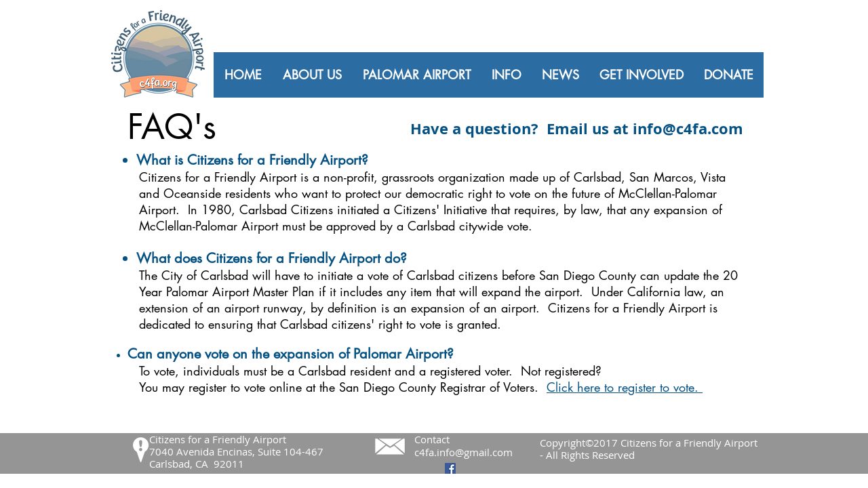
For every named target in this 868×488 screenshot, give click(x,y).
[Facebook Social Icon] (450, 468)
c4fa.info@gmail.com (463, 452)
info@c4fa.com (688, 128)
